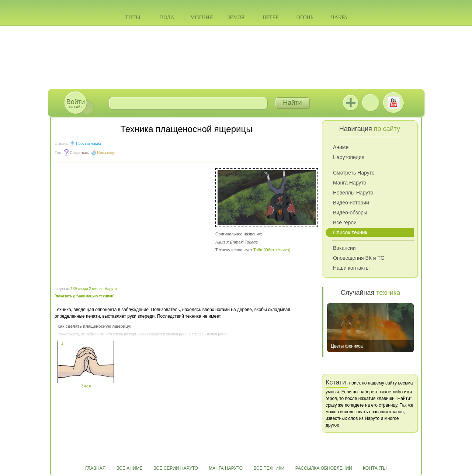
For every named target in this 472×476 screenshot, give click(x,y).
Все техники (269, 468)
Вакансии (344, 248)
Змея (86, 384)
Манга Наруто (350, 183)
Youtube (393, 103)
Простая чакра (88, 143)
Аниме (341, 147)
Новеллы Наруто (353, 193)
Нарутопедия (349, 157)
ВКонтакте (371, 103)
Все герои (345, 223)
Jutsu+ (351, 103)
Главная (95, 468)
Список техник (350, 232)
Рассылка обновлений (324, 468)
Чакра (339, 18)
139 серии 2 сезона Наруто (94, 289)
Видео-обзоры (350, 213)
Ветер (270, 18)
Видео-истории (351, 203)
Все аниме (130, 468)
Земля (236, 18)
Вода (167, 18)
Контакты (375, 468)
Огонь (305, 18)
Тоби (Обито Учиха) (272, 250)
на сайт (76, 104)
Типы (133, 18)
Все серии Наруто (176, 468)
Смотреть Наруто (354, 173)
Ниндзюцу (106, 152)
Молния (202, 18)
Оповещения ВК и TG (359, 258)
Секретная (79, 152)
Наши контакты (351, 268)
